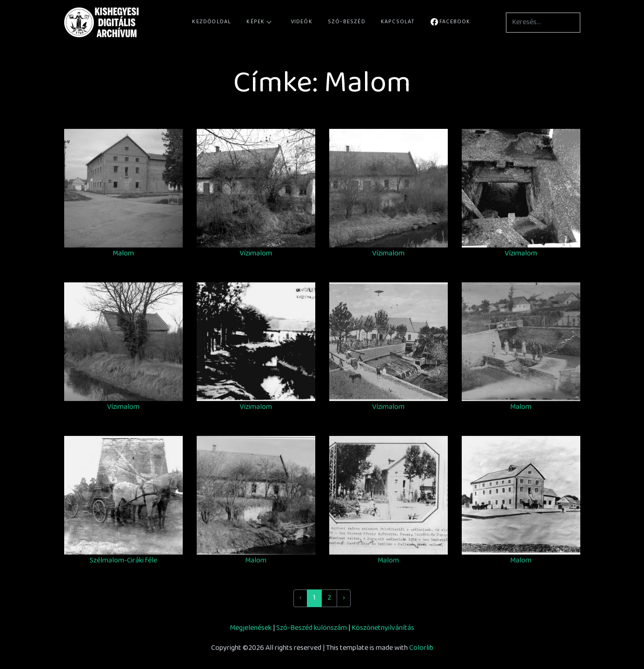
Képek (259, 22)
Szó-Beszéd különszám (312, 628)
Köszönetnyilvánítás (383, 628)
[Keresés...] (543, 23)
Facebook (451, 22)
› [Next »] (344, 598)
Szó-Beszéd (347, 22)
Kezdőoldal (212, 22)
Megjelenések (251, 628)
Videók (302, 22)
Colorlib (421, 648)
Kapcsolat (398, 22)
